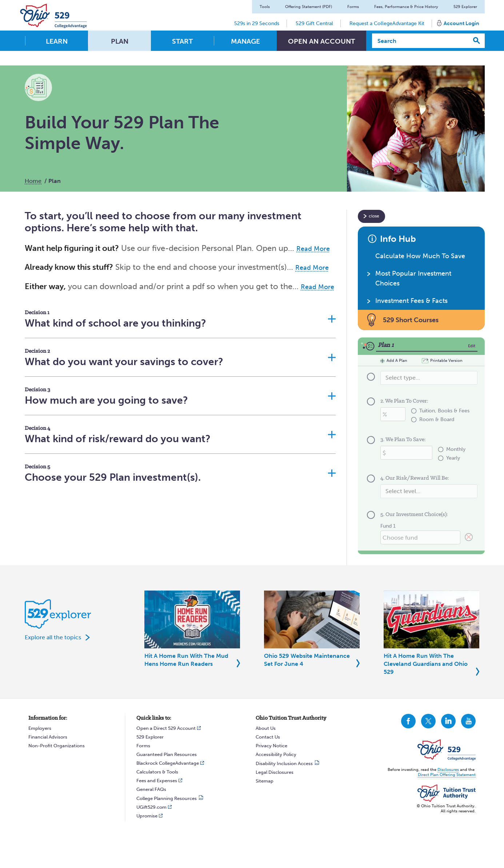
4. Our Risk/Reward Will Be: (415, 478)
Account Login (461, 23)
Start (182, 41)
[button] (180, 319)
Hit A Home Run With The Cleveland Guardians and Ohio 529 (426, 664)
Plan (120, 41)
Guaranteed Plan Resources (167, 754)
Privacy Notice (271, 746)
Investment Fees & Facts (411, 301)
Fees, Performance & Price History (406, 7)
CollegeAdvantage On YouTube (468, 721)
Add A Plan (394, 361)
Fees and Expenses (157, 781)
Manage (245, 41)
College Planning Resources (167, 798)
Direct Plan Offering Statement (447, 775)
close (374, 216)
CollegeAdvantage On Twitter (428, 721)
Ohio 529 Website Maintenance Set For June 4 (307, 660)
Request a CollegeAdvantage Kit (387, 23)
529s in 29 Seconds (257, 23)
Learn (57, 41)
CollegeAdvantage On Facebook (408, 721)
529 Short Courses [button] (411, 320)
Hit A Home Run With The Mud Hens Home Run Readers (186, 660)
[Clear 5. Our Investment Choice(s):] (469, 537)
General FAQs (151, 789)
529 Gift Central (314, 23)
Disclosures (448, 770)
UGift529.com (151, 807)
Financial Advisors (48, 737)
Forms (353, 7)
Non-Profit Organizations (57, 746)
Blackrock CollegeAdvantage (168, 763)
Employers (40, 728)
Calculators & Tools (157, 772)
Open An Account (321, 41)
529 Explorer (465, 7)
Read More (313, 249)
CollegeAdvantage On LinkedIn (448, 721)
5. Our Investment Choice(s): (414, 515)
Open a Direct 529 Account (166, 728)
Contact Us (268, 737)
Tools (265, 7)
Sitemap (265, 781)
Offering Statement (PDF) (309, 7)
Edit (472, 346)
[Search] (421, 41)
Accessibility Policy (276, 754)
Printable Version (446, 361)
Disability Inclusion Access (284, 763)
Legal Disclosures (275, 772)
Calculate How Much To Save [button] (420, 256)
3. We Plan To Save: (403, 440)
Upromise (147, 816)
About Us (266, 728)
